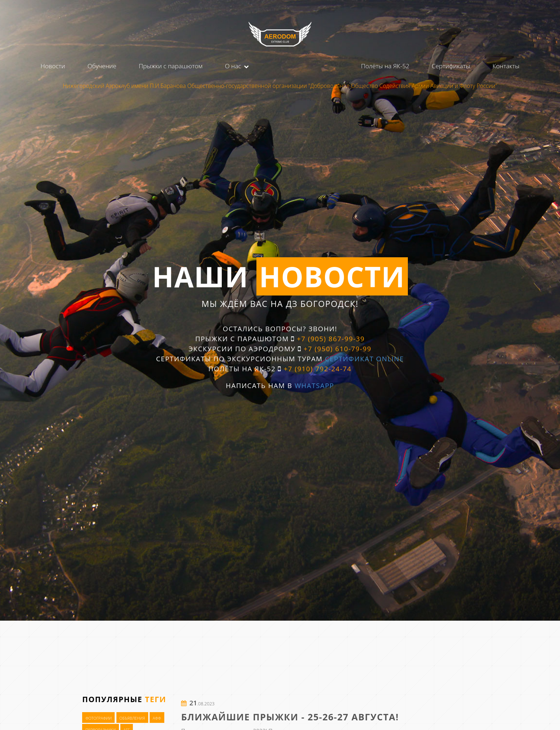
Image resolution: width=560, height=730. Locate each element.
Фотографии (99, 718)
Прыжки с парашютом (171, 66)
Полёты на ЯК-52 (385, 66)
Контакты (506, 66)
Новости (53, 66)
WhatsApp (314, 386)
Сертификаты (451, 66)
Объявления (132, 718)
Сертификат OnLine (364, 359)
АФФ (157, 718)
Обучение (102, 66)
